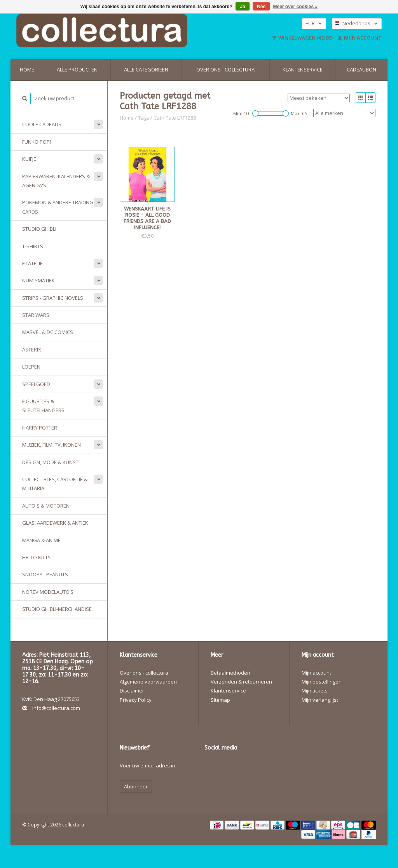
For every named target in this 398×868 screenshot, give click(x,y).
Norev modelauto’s (48, 592)
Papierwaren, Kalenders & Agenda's (56, 181)
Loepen (31, 367)
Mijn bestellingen (322, 682)
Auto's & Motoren (46, 506)
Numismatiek (38, 280)
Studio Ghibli (39, 229)
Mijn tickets (315, 691)
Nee (261, 7)
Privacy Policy (136, 700)
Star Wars (36, 315)
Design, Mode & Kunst (50, 462)
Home (27, 70)
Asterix (32, 350)
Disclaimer (132, 691)
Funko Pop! (37, 142)
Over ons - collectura (225, 70)
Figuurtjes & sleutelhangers (43, 406)
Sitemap (220, 700)
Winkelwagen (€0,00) (303, 38)
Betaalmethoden (230, 673)
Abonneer (136, 786)
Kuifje (29, 159)
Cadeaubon (361, 70)
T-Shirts (33, 246)
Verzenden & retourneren (241, 682)
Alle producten (77, 70)
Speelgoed (36, 384)
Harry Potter (40, 428)
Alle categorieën (146, 70)
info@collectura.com (56, 708)
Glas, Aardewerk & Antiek (55, 523)
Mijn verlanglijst (320, 700)
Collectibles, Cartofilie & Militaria (55, 484)
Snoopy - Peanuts (45, 574)
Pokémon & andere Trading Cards (58, 207)
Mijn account (360, 38)
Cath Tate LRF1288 (175, 118)
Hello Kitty (36, 557)
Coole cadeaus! (42, 124)
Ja (242, 7)
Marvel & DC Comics (48, 332)
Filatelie (32, 263)
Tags (144, 118)
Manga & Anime (41, 540)
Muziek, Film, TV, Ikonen (51, 445)
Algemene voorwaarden (148, 682)
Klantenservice (303, 70)
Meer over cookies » (296, 7)
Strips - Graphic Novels (53, 298)
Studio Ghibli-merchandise (57, 609)
